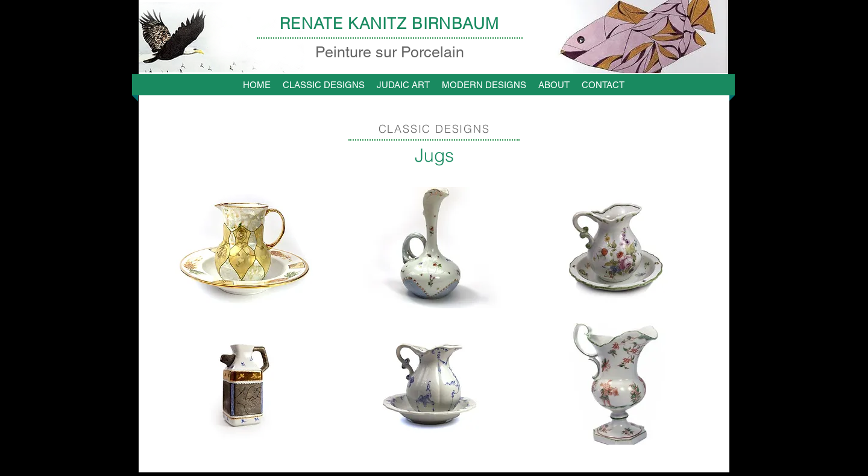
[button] (244, 248)
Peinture (345, 52)
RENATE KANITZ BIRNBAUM (390, 24)
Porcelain (430, 52)
